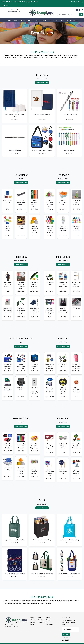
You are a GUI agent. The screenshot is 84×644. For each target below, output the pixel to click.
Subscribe (66, 635)
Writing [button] (69, 20)
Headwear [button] (43, 20)
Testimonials (41, 622)
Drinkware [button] (29, 20)
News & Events (33, 623)
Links (15, 2)
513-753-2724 (14, 10)
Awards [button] (16, 20)
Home (3, 2)
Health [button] (50, 20)
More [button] (75, 20)
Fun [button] (36, 20)
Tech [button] (63, 20)
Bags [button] (22, 20)
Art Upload (29, 2)
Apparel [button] (8, 20)
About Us (33, 620)
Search (48, 618)
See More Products (42, 83)
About (8, 2)
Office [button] (57, 20)
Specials (36, 2)
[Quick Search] (68, 14)
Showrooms (21, 2)
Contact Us (5, 5)
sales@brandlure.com (14, 12)
